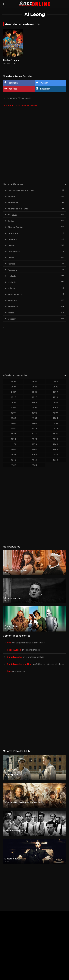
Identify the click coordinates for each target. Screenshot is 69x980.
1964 (34, 455)
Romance (13, 301)
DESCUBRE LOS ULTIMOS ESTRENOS (20, 106)
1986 (14, 418)
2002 (56, 387)
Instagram (43, 89)
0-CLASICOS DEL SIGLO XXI (21, 190)
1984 (56, 418)
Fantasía (12, 270)
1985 (34, 418)
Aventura (13, 215)
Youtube (11, 89)
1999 (55, 392)
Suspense (13, 307)
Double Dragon (11, 60)
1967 (34, 449)
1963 (56, 455)
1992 (14, 408)
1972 (56, 439)
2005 (56, 382)
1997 (34, 397)
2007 (34, 382)
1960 (55, 460)
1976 (34, 434)
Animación (13, 203)
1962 (14, 460)
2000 (34, 392)
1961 (34, 460)
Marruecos (20, 671)
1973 (34, 439)
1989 (14, 413)
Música (11, 288)
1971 (14, 444)
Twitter (42, 83)
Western (12, 319)
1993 (56, 402)
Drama (11, 258)
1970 (34, 444)
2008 (13, 382)
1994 (34, 402)
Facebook (11, 83)
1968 (14, 449)
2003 (34, 387)
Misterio (12, 282)
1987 (56, 413)
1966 (55, 449)
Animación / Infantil (18, 209)
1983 (13, 423)
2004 (14, 387)
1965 (14, 455)
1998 (14, 397)
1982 (34, 423)
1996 (55, 397)
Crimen (12, 245)
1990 (55, 408)
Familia (12, 264)
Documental (14, 252)
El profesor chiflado (35, 657)
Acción (11, 197)
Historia (12, 276)
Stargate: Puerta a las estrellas (29, 643)
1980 (14, 429)
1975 (56, 434)
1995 (14, 402)
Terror (11, 313)
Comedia (12, 239)
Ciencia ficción (15, 227)
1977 (14, 434)
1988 (34, 413)
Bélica (11, 221)
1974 (14, 439)
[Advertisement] (34, 144)
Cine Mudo (13, 233)
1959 (14, 465)
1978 (56, 429)
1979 (34, 429)
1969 (55, 444)
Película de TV (15, 294)
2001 (14, 392)
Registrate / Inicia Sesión (19, 98)
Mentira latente (32, 650)
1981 (56, 423)
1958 (34, 465)
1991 (34, 408)
